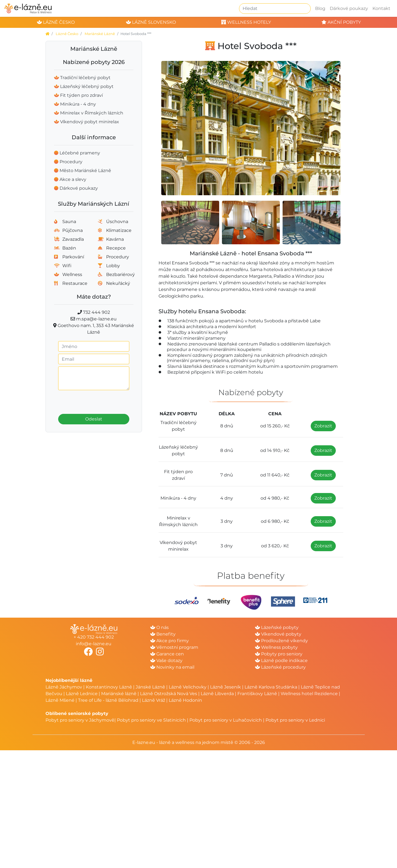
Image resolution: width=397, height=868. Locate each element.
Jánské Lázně (151, 687)
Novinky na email (172, 667)
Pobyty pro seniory (279, 654)
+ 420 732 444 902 (94, 637)
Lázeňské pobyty (277, 627)
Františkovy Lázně (257, 694)
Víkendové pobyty (278, 634)
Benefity (163, 634)
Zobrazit (323, 426)
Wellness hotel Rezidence (309, 694)
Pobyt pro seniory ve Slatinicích (151, 720)
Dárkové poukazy (349, 8)
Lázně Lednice (82, 694)
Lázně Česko (67, 34)
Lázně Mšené (60, 700)
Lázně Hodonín (185, 700)
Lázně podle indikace (281, 661)
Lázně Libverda (217, 694)
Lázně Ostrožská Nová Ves (169, 694)
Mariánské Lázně (100, 34)
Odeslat (94, 419)
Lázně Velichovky (188, 687)
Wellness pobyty (276, 647)
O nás (159, 627)
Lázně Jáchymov (64, 687)
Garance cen (167, 654)
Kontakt (381, 8)
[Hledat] (275, 9)
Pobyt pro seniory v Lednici (295, 720)
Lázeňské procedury (280, 667)
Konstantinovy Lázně (109, 687)
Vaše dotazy (166, 661)
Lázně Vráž (154, 700)
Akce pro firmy (170, 641)
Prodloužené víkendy (281, 641)
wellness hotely (246, 22)
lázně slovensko (151, 22)
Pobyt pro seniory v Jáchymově (80, 720)
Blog (320, 8)
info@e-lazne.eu (94, 644)
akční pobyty (341, 22)
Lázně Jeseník (226, 687)
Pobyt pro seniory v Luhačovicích (226, 720)
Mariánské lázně (119, 694)
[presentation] (94, 400)
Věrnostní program (174, 647)
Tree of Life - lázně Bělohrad (108, 700)
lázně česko (56, 22)
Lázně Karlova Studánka (271, 687)
